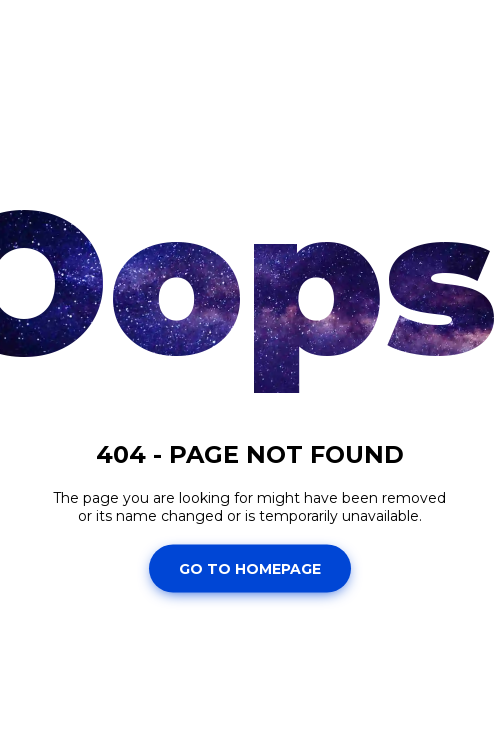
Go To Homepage (250, 568)
